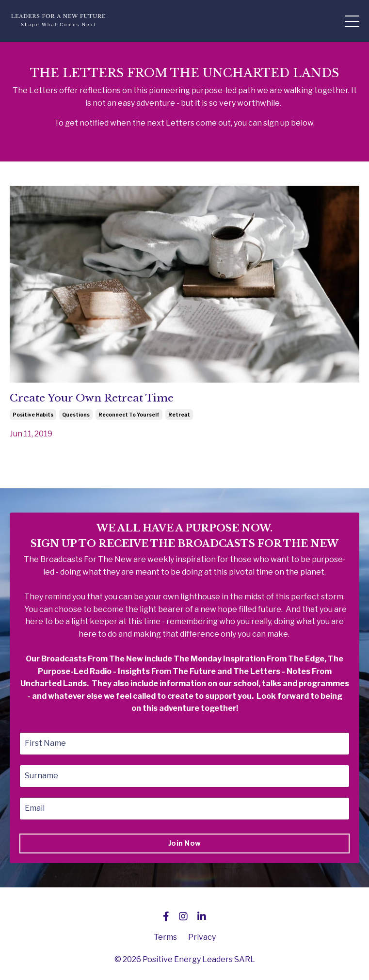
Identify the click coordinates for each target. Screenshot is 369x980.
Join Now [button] (184, 843)
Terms (165, 937)
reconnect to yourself (129, 415)
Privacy (202, 937)
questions (76, 415)
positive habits (33, 415)
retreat (179, 415)
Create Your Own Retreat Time (92, 398)
